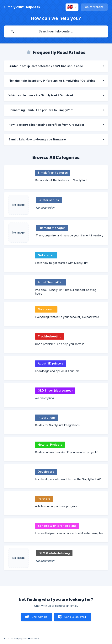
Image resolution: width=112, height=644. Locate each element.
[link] (56, 66)
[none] (22, 7)
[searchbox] (56, 31)
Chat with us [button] (39, 617)
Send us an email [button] (75, 617)
